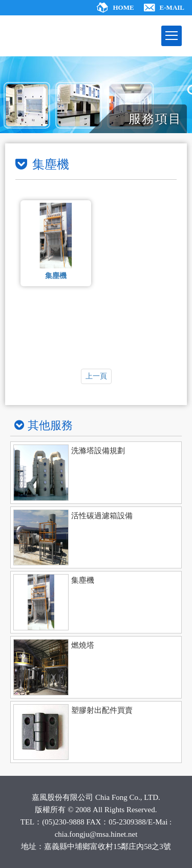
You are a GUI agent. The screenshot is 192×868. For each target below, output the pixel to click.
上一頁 (96, 376)
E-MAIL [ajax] (172, 7)
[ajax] (96, 473)
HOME (123, 7)
